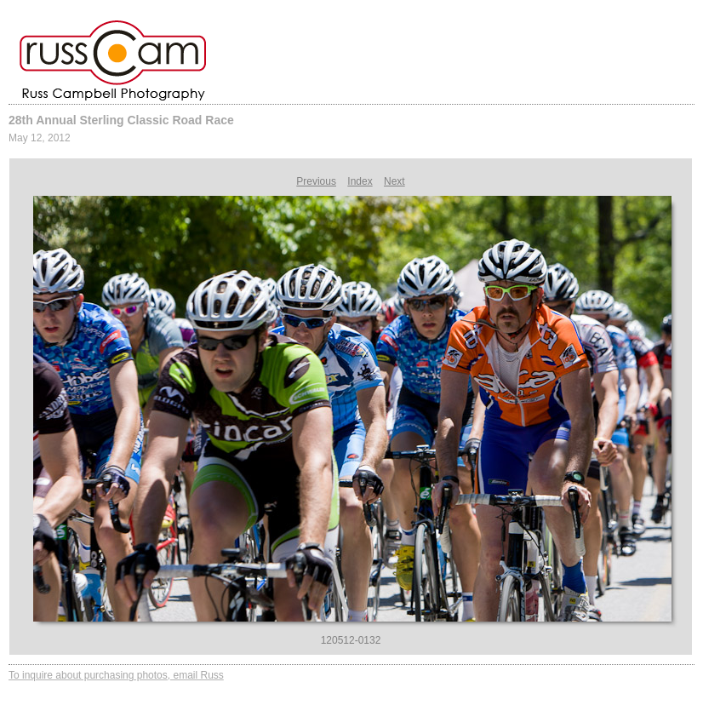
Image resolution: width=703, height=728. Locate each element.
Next (394, 181)
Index (360, 181)
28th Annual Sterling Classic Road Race (121, 120)
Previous (316, 181)
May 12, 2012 (40, 138)
